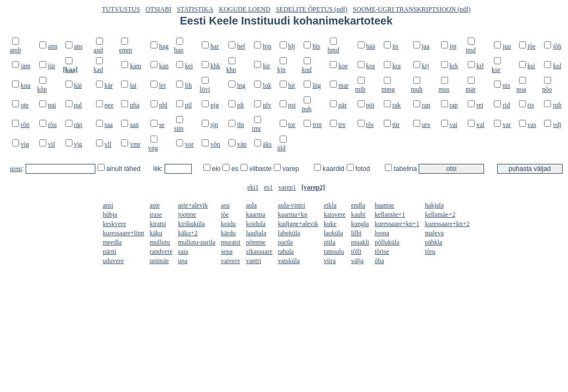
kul (557, 66)
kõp (42, 89)
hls (316, 46)
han (179, 50)
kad (98, 70)
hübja (110, 215)
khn (231, 70)
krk (454, 66)
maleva (434, 233)
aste (155, 205)
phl (163, 105)
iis (395, 46)
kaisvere (335, 215)
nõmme (256, 242)
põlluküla (387, 242)
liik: (159, 169)
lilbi (356, 233)
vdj (557, 125)
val (481, 125)
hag (164, 46)
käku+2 (188, 233)
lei (162, 85)
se (162, 125)
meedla (112, 242)
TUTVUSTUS (121, 9)
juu (507, 46)
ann (53, 46)
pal (78, 105)
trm (317, 125)
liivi (205, 89)
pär (343, 105)
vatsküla (289, 261)
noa (521, 89)
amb (16, 50)
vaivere (230, 261)
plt (241, 105)
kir (266, 66)
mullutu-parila (197, 242)
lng (241, 85)
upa (183, 261)
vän (242, 144)
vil (52, 144)
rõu (52, 125)
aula (251, 205)
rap (454, 105)
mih (361, 89)
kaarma (255, 215)
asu (225, 205)
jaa (426, 46)
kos (371, 66)
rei (480, 105)
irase (156, 215)
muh (417, 89)
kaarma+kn (293, 215)
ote (25, 105)
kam (135, 66)
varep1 (287, 187)
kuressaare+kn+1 (397, 224)
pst (292, 105)
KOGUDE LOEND (245, 9)
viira (330, 261)
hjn (267, 46)
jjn (453, 46)
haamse (384, 205)
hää (371, 46)
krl (480, 66)
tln (241, 125)
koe (343, 66)
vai (454, 125)
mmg (388, 89)
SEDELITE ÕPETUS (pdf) (312, 9)
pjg (214, 105)
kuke (330, 224)
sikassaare (259, 252)
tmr (256, 128)
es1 (268, 187)
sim (179, 128)
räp (78, 125)
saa (109, 125)
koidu (228, 224)
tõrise (382, 252)
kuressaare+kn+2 (447, 224)
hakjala (434, 205)
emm (125, 50)
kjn (282, 70)
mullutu (160, 242)
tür (396, 125)
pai (52, 105)
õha (379, 261)
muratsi (231, 242)
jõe (532, 46)
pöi (370, 105)
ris (531, 105)
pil (188, 105)
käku (156, 233)
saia (183, 252)
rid (506, 105)
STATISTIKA (195, 9)
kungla (360, 224)
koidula (256, 224)
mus (444, 89)
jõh (557, 46)
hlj (292, 46)
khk (215, 66)
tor (292, 125)
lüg (316, 85)
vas (532, 125)
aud (98, 50)
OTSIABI (158, 9)
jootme (187, 215)
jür (52, 66)
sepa (226, 252)
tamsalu (334, 252)
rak (397, 105)
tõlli (356, 252)
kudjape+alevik (298, 224)
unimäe (159, 261)
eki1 (253, 187)
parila (285, 242)
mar (344, 85)
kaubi (358, 215)
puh (306, 109)
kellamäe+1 (390, 215)
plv (267, 105)
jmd (471, 50)
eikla (330, 205)
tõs (370, 125)
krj (425, 66)
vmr (135, 144)
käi (78, 85)
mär (471, 89)
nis (506, 85)
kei (189, 66)
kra (397, 66)
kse (496, 70)
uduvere (113, 261)
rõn (25, 125)
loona (382, 233)
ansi (108, 205)
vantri (253, 261)
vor (189, 144)
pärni (109, 252)
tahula (286, 252)
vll (108, 144)
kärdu (228, 233)
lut (292, 85)
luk (267, 85)
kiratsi (158, 224)
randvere (161, 252)
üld (282, 148)
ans (78, 46)
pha (134, 105)
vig (25, 144)
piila (330, 242)
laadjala (256, 233)
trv (342, 125)
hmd (333, 50)
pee (109, 105)
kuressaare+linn (123, 233)
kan (164, 66)
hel (241, 46)
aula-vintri (292, 205)
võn (215, 144)
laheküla (289, 233)
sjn (214, 125)
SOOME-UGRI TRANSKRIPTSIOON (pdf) (412, 9)
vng (153, 148)
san (134, 125)
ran (426, 105)
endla (358, 205)
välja (357, 261)
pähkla (433, 242)
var (507, 125)
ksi (531, 66)
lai (133, 85)
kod (306, 70)
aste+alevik (193, 205)
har (214, 46)
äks (267, 144)
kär (109, 85)
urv (426, 125)
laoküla (333, 233)
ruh (557, 105)
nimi (16, 169)
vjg (78, 144)
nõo (547, 89)
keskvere (114, 224)
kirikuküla (192, 224)
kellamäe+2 (440, 215)
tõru (430, 252)
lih (188, 85)
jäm (26, 66)
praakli (360, 242)
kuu (26, 85)
